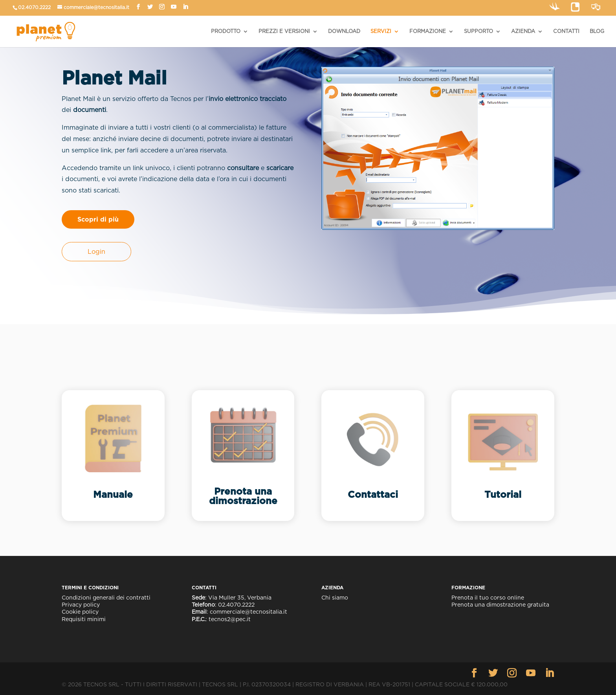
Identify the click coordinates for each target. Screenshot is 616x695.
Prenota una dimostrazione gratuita (500, 605)
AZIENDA (523, 31)
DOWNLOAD (344, 31)
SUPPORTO (478, 31)
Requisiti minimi (84, 619)
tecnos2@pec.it (230, 619)
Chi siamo (335, 598)
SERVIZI (381, 31)
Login (96, 252)
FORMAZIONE (428, 31)
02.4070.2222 (34, 7)
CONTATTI (566, 31)
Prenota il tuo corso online (488, 598)
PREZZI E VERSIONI (284, 31)
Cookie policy (80, 612)
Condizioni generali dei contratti (106, 598)
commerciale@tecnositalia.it (96, 7)
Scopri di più (98, 219)
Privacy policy (81, 605)
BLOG (597, 31)
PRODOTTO (226, 31)
